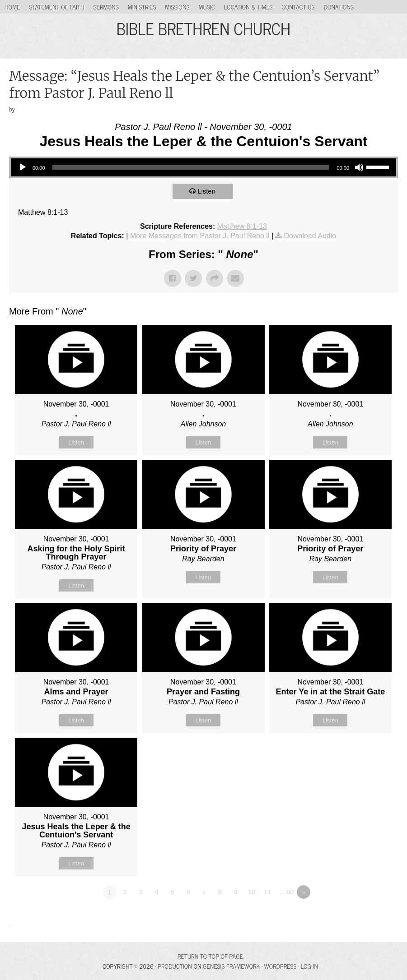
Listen (206, 191)
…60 (287, 892)
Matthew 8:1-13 (242, 226)
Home (12, 7)
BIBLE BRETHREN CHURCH (203, 28)
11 (268, 892)
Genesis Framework (231, 966)
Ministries (142, 7)
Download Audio (310, 236)
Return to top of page (210, 956)
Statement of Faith (56, 7)
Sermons (106, 7)
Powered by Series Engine (365, 917)
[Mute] (359, 167)
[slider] (191, 167)
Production (175, 966)
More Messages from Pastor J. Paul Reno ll (200, 236)
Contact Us (298, 7)
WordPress (281, 966)
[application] (203, 167)
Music (207, 7)
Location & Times (248, 7)
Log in (309, 966)
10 (252, 892)
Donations (339, 7)
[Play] (23, 167)
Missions (178, 7)
